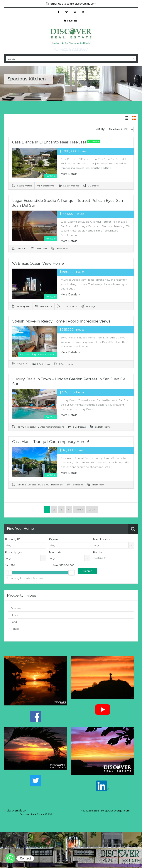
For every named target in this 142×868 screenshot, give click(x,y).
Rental (15, 629)
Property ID (13, 539)
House (15, 615)
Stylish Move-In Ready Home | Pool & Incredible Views (61, 321)
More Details (70, 174)
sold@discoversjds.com (82, 4)
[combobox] (114, 545)
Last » (92, 510)
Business (16, 608)
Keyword (55, 539)
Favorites (70, 21)
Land (14, 622)
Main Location (102, 539)
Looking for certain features (24, 578)
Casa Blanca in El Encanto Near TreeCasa (57, 142)
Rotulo (97, 552)
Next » (79, 510)
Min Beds (55, 552)
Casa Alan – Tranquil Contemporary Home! (51, 442)
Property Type (14, 552)
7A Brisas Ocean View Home (38, 263)
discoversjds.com (17, 811)
